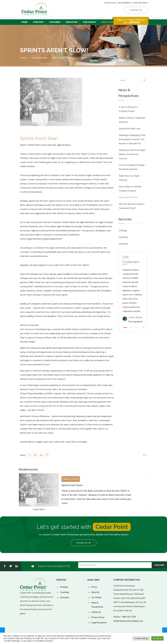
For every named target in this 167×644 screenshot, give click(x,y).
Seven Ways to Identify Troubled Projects (130, 189)
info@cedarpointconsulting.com (128, 621)
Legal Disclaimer (99, 623)
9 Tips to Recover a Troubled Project (128, 109)
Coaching (123, 237)
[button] (125, 327)
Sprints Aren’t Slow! (128, 197)
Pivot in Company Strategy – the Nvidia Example (133, 167)
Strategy (123, 231)
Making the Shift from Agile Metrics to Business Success (132, 154)
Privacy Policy (98, 617)
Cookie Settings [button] (141, 638)
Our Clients (96, 597)
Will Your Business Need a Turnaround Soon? (132, 206)
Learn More (39, 509)
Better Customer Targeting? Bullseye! (132, 120)
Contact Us (136, 10)
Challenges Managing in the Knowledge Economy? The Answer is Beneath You (132, 139)
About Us (95, 592)
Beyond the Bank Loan (130, 129)
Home (23, 58)
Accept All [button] (157, 638)
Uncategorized (39, 58)
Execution (124, 244)
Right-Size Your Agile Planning (129, 178)
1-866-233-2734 (128, 617)
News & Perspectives (97, 605)
